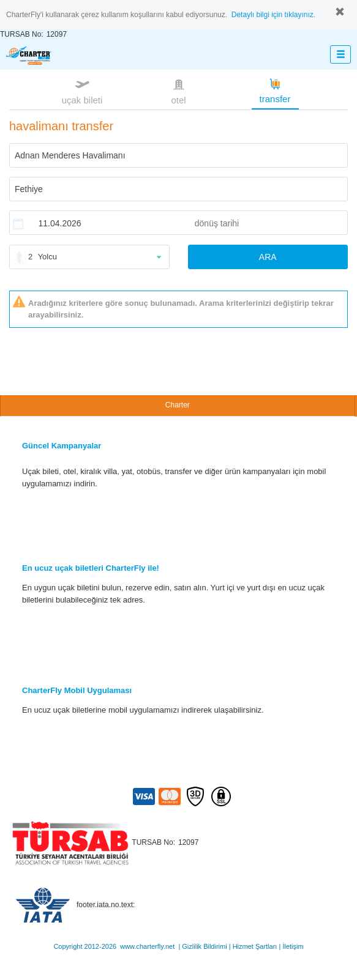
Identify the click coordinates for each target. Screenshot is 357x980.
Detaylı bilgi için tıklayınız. (273, 15)
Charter (178, 405)
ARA (268, 257)
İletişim (293, 946)
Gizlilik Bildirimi (204, 946)
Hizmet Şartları (255, 946)
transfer (275, 90)
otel (179, 91)
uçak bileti (82, 91)
